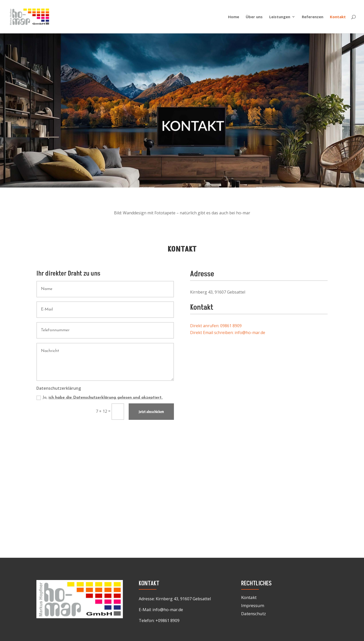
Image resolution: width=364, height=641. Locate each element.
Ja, (99, 398)
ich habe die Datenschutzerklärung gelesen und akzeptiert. (106, 398)
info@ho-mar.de (168, 610)
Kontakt (338, 17)
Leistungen (280, 17)
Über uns (254, 17)
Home (234, 17)
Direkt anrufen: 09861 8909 (216, 326)
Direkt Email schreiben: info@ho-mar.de (228, 333)
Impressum (253, 605)
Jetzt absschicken (151, 412)
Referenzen (313, 17)
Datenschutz (254, 614)
